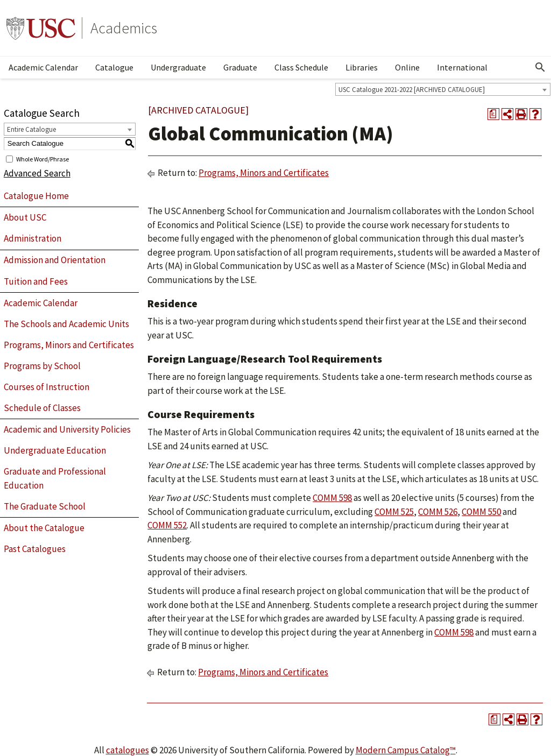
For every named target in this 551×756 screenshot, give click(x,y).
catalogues (128, 750)
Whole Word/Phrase (43, 158)
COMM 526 (438, 512)
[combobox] (443, 89)
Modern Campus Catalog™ (406, 750)
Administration (33, 238)
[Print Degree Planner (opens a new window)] (493, 114)
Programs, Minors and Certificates (69, 345)
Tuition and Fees (36, 281)
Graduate (240, 67)
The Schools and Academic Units (66, 324)
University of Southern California (41, 28)
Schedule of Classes (42, 408)
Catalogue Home (36, 196)
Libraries (362, 67)
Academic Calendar (43, 67)
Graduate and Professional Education (55, 478)
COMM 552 (167, 525)
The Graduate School (45, 506)
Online (407, 67)
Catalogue (114, 67)
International (462, 67)
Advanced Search (37, 173)
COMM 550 (481, 512)
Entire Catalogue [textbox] (31, 129)
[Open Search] (540, 67)
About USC (25, 217)
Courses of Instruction (47, 387)
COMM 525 (394, 512)
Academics (124, 28)
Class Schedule (301, 67)
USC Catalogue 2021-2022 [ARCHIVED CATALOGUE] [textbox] (412, 90)
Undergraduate (178, 67)
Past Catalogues (35, 549)
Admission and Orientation (55, 260)
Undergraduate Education (55, 450)
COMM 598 (332, 498)
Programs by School (42, 366)
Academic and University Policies (67, 429)
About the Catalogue (44, 528)
